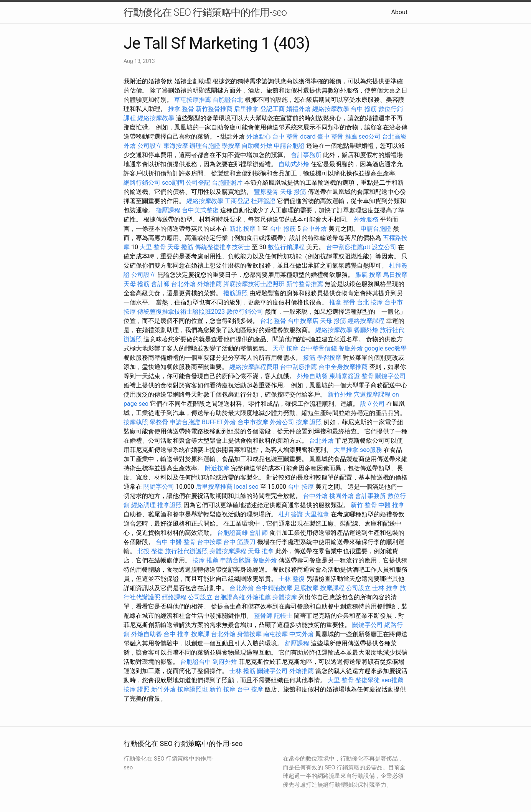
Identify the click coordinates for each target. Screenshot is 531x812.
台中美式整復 (200, 210)
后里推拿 (246, 109)
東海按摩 (176, 146)
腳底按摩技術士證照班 (254, 284)
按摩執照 (136, 422)
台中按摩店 (303, 321)
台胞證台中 (196, 662)
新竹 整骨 (364, 505)
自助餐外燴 (257, 146)
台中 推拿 (176, 634)
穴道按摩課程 (372, 394)
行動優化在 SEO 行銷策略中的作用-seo (205, 12)
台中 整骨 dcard (294, 136)
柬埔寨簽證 (345, 376)
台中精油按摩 (274, 588)
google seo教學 (386, 348)
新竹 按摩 (223, 689)
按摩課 (200, 634)
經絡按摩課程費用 (254, 367)
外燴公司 (282, 422)
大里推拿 (346, 450)
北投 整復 (150, 551)
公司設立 (150, 146)
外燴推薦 (209, 284)
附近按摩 (217, 468)
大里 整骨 (153, 247)
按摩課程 (332, 588)
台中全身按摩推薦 (343, 367)
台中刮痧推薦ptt (348, 247)
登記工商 (272, 109)
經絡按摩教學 (331, 109)
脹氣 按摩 (368, 275)
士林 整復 (292, 579)
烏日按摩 (395, 275)
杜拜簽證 (263, 201)
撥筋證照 (236, 293)
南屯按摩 (275, 634)
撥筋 (309, 358)
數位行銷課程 (286, 247)
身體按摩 (285, 597)
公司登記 (198, 183)
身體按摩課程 (228, 551)
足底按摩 (306, 588)
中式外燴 (302, 634)
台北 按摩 (370, 302)
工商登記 (237, 201)
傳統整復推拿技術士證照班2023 (181, 312)
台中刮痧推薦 (298, 367)
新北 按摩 (242, 229)
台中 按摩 (301, 487)
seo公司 (370, 136)
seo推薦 (392, 680)
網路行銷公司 (142, 183)
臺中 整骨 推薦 (337, 136)
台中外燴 (315, 229)
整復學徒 (368, 680)
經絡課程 (174, 597)
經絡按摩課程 (366, 321)
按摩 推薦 (206, 560)
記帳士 (283, 616)
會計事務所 (306, 155)
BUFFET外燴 (219, 422)
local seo (246, 487)
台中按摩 (209, 542)
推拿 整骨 (181, 109)
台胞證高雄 (233, 533)
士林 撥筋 (242, 671)
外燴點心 (259, 136)
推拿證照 (170, 505)
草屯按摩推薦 (193, 100)
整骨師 (263, 616)
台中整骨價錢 (318, 348)
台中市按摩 (253, 422)
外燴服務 (366, 219)
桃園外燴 (341, 496)
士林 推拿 (385, 588)
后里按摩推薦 (214, 487)
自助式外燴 (294, 164)
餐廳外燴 (366, 330)
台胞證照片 (227, 183)
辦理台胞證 (205, 146)
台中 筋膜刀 (239, 542)
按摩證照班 (193, 689)
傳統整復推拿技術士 (223, 247)
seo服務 (371, 450)
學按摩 (231, 146)
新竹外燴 (340, 394)
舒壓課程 (297, 643)
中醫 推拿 (391, 505)
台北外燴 (183, 284)
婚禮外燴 (298, 109)
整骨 (368, 376)
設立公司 (384, 247)
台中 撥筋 (364, 109)
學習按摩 (329, 358)
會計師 (160, 284)
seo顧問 (173, 183)
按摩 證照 (309, 422)
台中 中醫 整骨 (176, 542)
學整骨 (159, 422)
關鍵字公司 (391, 376)
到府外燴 (225, 662)
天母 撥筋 (293, 192)
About (399, 12)
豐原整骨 (266, 192)
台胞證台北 (228, 100)
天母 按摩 (285, 348)
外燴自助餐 (312, 376)
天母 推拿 (261, 551)
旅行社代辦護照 (186, 551)
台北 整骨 (273, 321)
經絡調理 (143, 505)
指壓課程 (168, 210)
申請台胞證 (289, 146)
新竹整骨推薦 (214, 109)
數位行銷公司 (245, 312)
